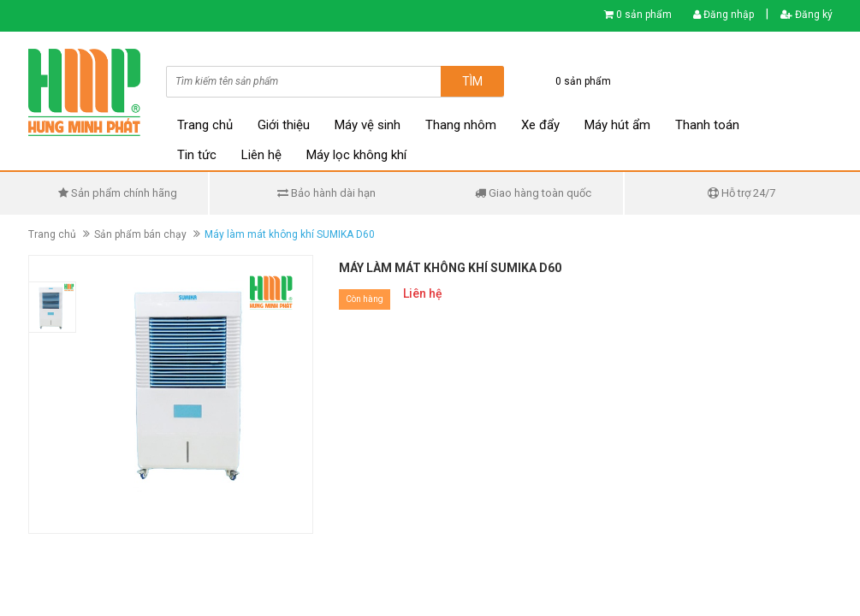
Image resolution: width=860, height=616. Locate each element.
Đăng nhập (724, 15)
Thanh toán (707, 125)
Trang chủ (205, 125)
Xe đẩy (540, 125)
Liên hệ (261, 155)
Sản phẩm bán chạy (140, 234)
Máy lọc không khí (356, 155)
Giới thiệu (284, 125)
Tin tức (197, 155)
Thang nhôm (461, 125)
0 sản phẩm (644, 15)
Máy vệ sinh (368, 125)
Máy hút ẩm (617, 125)
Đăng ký (807, 15)
